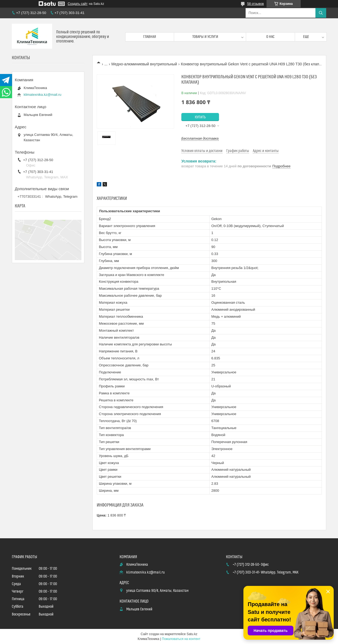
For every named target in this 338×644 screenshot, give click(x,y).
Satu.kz (192, 634)
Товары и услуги (205, 37)
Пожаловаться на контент (181, 639)
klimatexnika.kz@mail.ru (42, 95)
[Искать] (321, 13)
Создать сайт (78, 4)
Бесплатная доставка (200, 138)
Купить (200, 117)
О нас (270, 37)
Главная (150, 37)
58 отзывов (256, 4)
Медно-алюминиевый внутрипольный (144, 64)
